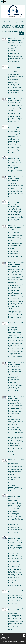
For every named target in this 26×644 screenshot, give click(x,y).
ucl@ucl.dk (4, 639)
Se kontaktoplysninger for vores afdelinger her (12, 642)
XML (22, 33)
